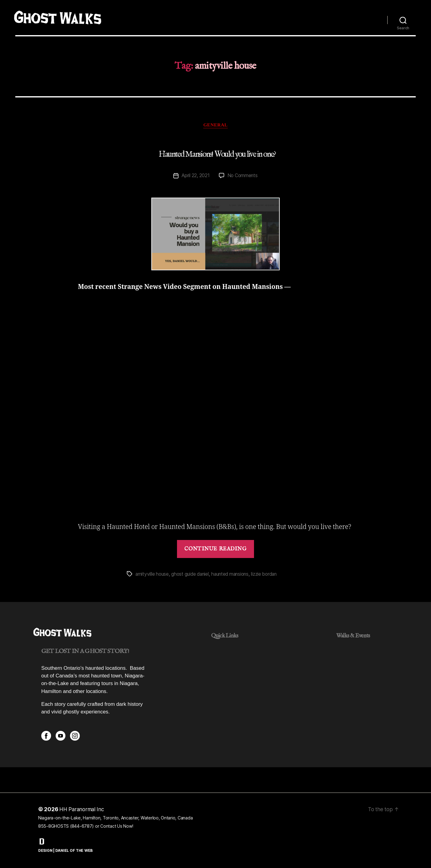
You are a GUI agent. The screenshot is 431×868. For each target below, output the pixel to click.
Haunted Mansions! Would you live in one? (217, 155)
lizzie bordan (270, 575)
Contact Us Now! (117, 827)
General (215, 125)
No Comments (243, 177)
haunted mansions (234, 575)
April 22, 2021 (195, 177)
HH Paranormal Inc (83, 810)
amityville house (153, 575)
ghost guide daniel (192, 575)
